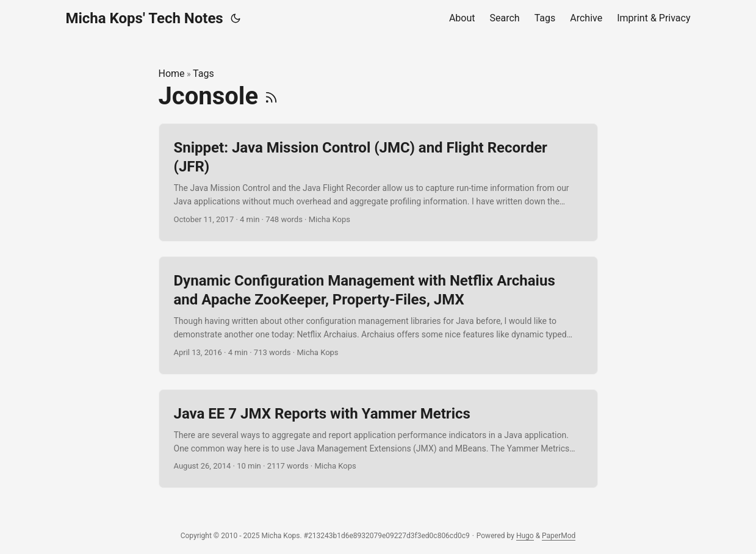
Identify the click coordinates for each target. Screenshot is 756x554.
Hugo (525, 536)
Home (172, 74)
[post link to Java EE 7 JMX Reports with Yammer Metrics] (378, 439)
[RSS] (271, 96)
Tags (203, 74)
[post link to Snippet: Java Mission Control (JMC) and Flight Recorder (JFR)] (378, 182)
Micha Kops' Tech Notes (145, 18)
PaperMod (559, 536)
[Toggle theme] (236, 18)
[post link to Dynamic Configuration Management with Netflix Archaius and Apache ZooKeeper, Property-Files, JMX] (378, 315)
